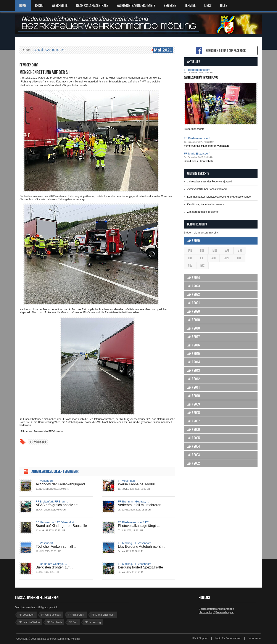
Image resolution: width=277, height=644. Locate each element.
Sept (226, 258)
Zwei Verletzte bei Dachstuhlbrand (207, 189)
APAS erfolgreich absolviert (57, 505)
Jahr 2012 (193, 379)
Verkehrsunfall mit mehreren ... (142, 505)
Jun (190, 258)
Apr (227, 250)
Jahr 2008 (193, 413)
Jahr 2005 (193, 438)
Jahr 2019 (193, 320)
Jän (190, 250)
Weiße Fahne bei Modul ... (138, 484)
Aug (213, 258)
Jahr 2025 (193, 241)
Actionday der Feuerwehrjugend (60, 484)
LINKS (208, 6)
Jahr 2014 (193, 362)
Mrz (215, 250)
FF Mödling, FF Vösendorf (134, 543)
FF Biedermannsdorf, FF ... (135, 522)
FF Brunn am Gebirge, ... (134, 502)
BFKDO (39, 6)
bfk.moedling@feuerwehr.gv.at (216, 612)
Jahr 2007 (193, 421)
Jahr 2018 (193, 328)
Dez (202, 266)
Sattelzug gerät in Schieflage (201, 77)
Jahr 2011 (193, 387)
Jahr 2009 (193, 404)
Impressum (254, 638)
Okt (239, 258)
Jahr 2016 (193, 345)
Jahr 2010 (193, 396)
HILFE (224, 6)
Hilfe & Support (200, 638)
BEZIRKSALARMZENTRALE (92, 6)
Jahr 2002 (193, 463)
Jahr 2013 (193, 370)
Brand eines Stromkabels (198, 161)
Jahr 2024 (193, 278)
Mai (240, 250)
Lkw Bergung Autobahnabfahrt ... (143, 547)
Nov (190, 266)
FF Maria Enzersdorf (197, 154)
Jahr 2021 (193, 303)
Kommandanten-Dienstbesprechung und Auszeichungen (220, 197)
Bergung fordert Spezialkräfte (140, 567)
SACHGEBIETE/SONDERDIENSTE (136, 6)
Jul (202, 258)
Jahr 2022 (193, 295)
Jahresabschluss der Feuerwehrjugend (210, 182)
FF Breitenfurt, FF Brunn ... (52, 502)
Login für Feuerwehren (228, 638)
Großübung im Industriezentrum (205, 204)
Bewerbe (170, 6)
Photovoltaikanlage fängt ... (139, 526)
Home (23, 6)
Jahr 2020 (193, 311)
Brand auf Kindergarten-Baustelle (61, 526)
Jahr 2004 (193, 446)
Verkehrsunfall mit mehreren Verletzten (206, 146)
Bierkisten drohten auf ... (54, 567)
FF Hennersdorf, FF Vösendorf (55, 522)
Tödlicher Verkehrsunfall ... (56, 547)
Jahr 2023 (193, 286)
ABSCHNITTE (60, 6)
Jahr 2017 (193, 337)
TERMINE (190, 6)
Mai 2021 (163, 50)
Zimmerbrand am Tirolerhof (203, 212)
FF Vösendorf (38, 442)
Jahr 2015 (193, 354)
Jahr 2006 (193, 430)
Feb (202, 250)
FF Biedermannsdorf (197, 70)
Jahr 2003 (193, 455)
